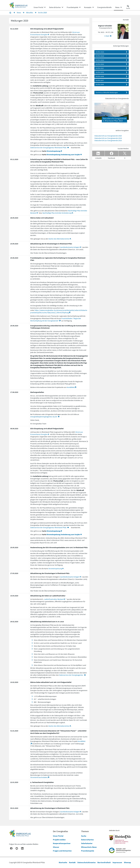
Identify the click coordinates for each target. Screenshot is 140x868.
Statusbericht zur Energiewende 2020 (108, 136)
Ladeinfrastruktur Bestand (54, 599)
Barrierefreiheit (104, 862)
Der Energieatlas (60, 831)
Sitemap (127, 862)
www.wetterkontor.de (38, 540)
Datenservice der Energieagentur (71, 675)
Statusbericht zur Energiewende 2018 (108, 138)
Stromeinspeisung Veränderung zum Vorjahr (63, 155)
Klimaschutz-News (89, 847)
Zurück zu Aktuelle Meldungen (107, 93)
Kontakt (72, 862)
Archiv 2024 (100, 56)
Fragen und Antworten (62, 851)
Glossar (56, 847)
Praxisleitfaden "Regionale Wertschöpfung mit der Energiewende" (56, 320)
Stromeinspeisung (53, 151)
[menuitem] (38, 7)
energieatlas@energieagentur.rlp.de (44, 417)
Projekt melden (59, 840)
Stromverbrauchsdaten (39, 777)
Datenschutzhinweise (87, 862)
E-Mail (107, 36)
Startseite (63, 862)
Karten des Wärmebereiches (59, 239)
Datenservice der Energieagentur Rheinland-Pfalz (48, 148)
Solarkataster (87, 843)
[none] (39, 7)
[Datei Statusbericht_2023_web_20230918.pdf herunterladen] (112, 114)
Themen (85, 831)
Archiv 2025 (100, 52)
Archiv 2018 (100, 76)
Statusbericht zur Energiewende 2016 (108, 141)
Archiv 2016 (100, 85)
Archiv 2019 (100, 72)
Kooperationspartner (62, 843)
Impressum (117, 862)
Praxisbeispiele (88, 851)
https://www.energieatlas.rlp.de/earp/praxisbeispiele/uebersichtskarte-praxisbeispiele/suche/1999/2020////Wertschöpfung (59, 311)
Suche (84, 836)
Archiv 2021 (100, 68)
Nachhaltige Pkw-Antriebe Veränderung (57, 213)
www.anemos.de (70, 540)
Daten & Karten (87, 840)
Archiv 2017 (100, 80)
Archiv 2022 (100, 64)
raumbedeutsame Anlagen (70, 247)
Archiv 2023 (100, 60)
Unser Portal (58, 836)
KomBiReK (71, 387)
